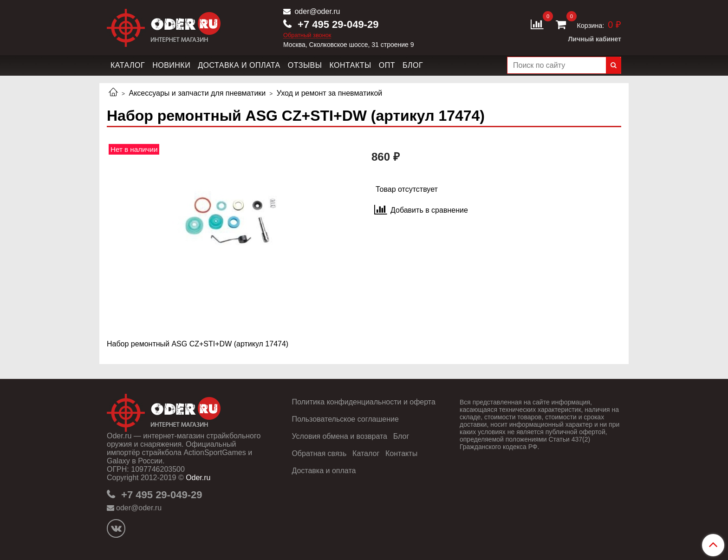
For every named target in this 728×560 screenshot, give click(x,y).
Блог (413, 65)
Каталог (128, 65)
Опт (387, 65)
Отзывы (305, 65)
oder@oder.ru (316, 11)
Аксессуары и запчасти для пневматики (197, 93)
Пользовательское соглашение (345, 419)
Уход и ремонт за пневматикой (330, 93)
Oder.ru (198, 478)
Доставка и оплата (239, 65)
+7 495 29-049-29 (337, 24)
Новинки (171, 65)
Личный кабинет (595, 39)
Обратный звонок (307, 36)
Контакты (350, 65)
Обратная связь (319, 453)
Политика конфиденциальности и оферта (363, 402)
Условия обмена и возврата (339, 436)
